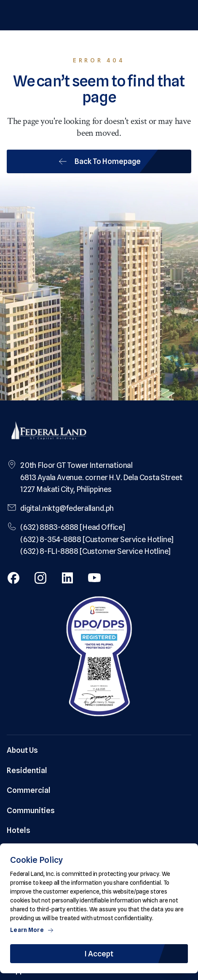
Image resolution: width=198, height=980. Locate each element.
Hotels (19, 830)
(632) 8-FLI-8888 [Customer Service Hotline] (95, 551)
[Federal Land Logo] (49, 432)
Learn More (32, 930)
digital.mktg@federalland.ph (67, 508)
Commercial (29, 790)
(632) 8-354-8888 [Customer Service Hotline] (97, 539)
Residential (27, 770)
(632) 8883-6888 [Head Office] (73, 527)
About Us (22, 750)
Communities (31, 810)
